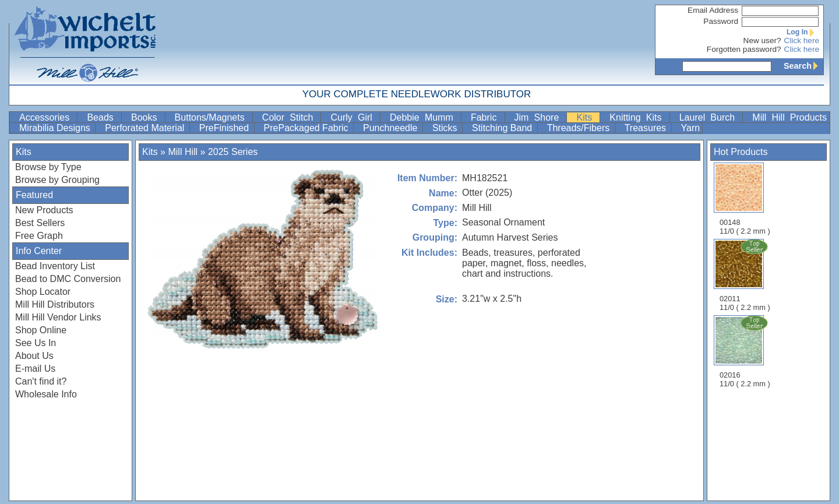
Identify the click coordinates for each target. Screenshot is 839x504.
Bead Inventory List (55, 266)
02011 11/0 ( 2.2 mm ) (746, 275)
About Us (34, 356)
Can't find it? (41, 381)
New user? (762, 40)
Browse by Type (48, 167)
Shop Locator (43, 292)
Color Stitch (290, 117)
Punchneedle (392, 128)
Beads (103, 117)
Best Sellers (40, 223)
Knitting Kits (638, 117)
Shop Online (41, 330)
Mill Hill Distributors (55, 304)
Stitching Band (503, 128)
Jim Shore (540, 117)
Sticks (446, 128)
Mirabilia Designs (56, 128)
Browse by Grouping (57, 180)
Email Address (713, 10)
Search (803, 66)
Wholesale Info (46, 394)
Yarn (691, 128)
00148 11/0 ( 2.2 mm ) (745, 199)
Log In (803, 32)
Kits (587, 117)
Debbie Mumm (424, 117)
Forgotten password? (744, 49)
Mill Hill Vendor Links (58, 317)
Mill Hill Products (789, 117)
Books (147, 117)
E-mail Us (35, 369)
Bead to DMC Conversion (68, 279)
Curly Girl (354, 117)
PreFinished (225, 128)
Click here (802, 40)
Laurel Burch (710, 117)
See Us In (36, 343)
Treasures (647, 128)
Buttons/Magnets (212, 117)
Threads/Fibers (580, 128)
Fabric (487, 117)
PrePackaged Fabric (307, 128)
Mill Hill (183, 152)
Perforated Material (146, 128)
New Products (44, 210)
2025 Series (233, 152)
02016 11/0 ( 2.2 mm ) (746, 351)
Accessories (47, 117)
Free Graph (39, 236)
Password (721, 21)
